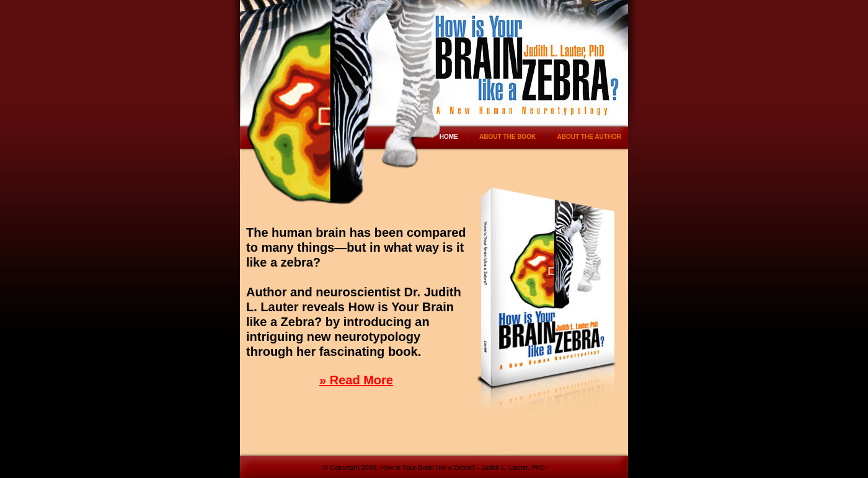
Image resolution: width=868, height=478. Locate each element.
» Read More (356, 380)
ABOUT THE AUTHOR (589, 137)
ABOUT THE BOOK (507, 137)
